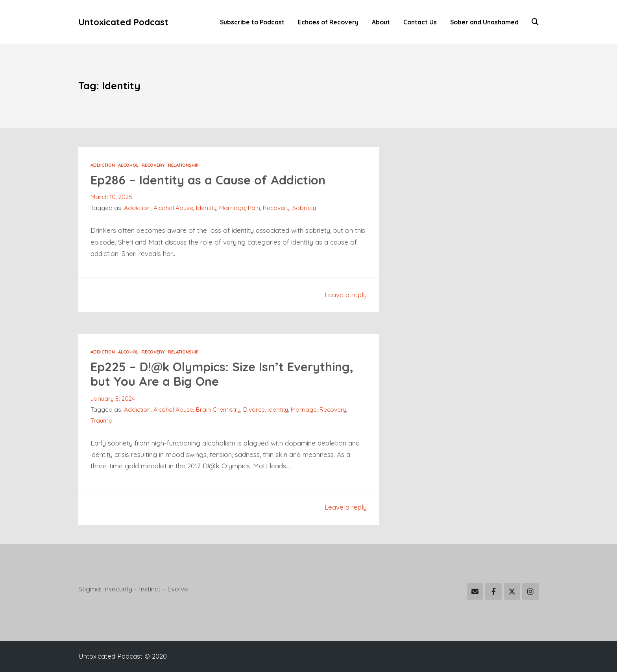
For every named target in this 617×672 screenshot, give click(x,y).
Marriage (232, 208)
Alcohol (128, 165)
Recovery (153, 165)
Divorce (254, 409)
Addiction (103, 165)
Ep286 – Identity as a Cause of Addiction (208, 180)
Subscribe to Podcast (252, 22)
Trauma (102, 420)
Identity (206, 208)
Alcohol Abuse (173, 208)
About (381, 22)
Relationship (183, 165)
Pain (254, 208)
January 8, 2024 (113, 398)
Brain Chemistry (218, 409)
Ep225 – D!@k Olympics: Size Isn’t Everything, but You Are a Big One (222, 374)
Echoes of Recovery (328, 22)
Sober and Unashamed (484, 22)
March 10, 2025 (111, 197)
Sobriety (304, 208)
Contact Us (420, 22)
